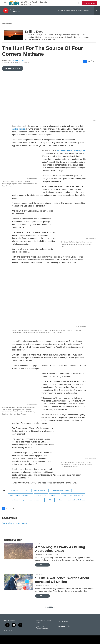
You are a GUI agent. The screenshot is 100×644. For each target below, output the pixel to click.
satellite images (18, 129)
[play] (6, 11)
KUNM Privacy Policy (64, 626)
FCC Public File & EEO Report (44, 622)
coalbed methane (36, 500)
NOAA (60, 500)
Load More (50, 607)
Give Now (90, 3)
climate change (39, 490)
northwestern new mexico (73, 495)
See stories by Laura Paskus (14, 523)
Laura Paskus (18, 60)
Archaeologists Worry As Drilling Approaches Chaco (60, 549)
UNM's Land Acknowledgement (42, 627)
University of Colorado (77, 500)
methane (55, 495)
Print (93, 61)
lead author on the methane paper (71, 150)
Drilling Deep (34, 32)
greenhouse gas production (20, 495)
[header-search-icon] (79, 3)
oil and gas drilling (17, 500)
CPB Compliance (62, 621)
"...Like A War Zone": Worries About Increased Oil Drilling (62, 580)
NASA (50, 500)
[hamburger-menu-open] (5, 3)
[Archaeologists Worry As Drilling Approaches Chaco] (19, 551)
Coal (26, 490)
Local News (7, 24)
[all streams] (97, 11)
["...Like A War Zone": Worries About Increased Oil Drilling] (19, 582)
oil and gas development (60, 490)
